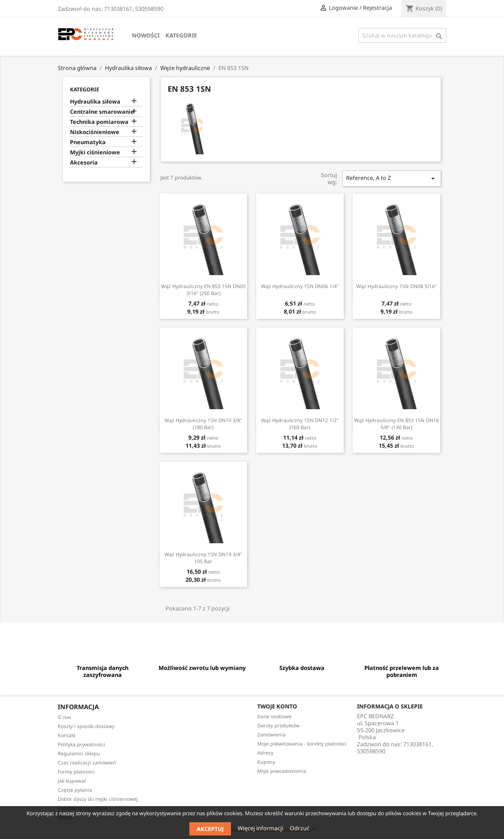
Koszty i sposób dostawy (86, 726)
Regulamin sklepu (79, 753)
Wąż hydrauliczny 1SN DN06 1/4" (300, 286)
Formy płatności (76, 772)
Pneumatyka (88, 142)
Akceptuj (210, 829)
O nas (65, 717)
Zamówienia (271, 735)
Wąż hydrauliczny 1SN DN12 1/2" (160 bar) (300, 424)
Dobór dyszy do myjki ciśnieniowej (98, 799)
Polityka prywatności (82, 744)
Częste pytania (75, 790)
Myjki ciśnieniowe (95, 152)
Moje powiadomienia (282, 771)
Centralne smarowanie (102, 112)
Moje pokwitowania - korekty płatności (302, 744)
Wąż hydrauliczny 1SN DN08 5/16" (397, 286)
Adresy (265, 753)
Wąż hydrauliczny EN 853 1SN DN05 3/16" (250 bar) (203, 290)
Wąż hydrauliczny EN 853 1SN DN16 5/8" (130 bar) (397, 424)
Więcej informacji (261, 828)
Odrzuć (300, 828)
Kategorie (181, 35)
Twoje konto (277, 706)
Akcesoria (84, 163)
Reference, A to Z (392, 178)
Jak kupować (72, 781)
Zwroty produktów (278, 725)
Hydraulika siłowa (95, 102)
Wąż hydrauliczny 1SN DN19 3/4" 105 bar (203, 558)
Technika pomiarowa (99, 122)
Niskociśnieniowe (95, 132)
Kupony (266, 762)
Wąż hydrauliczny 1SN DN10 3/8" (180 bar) (203, 424)
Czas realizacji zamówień (87, 763)
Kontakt (67, 735)
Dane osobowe (274, 716)
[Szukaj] (402, 35)
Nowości (146, 35)
